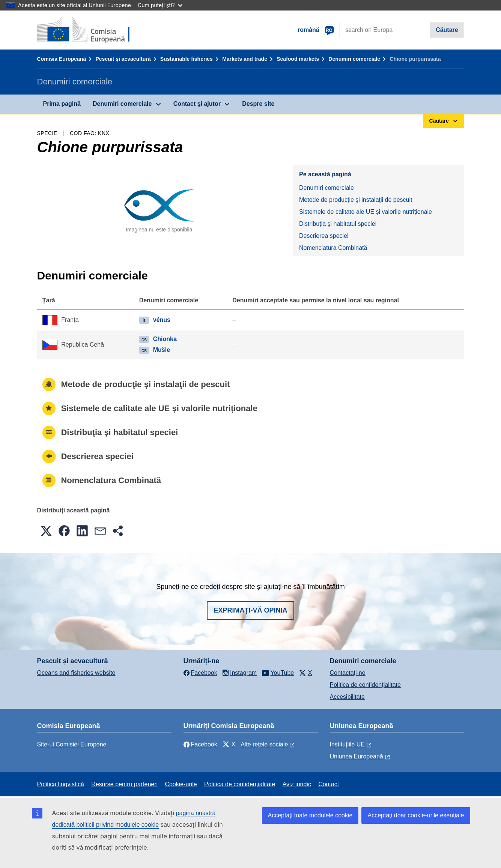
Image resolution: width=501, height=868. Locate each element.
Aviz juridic (297, 784)
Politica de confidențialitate (365, 685)
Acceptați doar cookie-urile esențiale (416, 815)
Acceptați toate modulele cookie (310, 815)
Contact (329, 784)
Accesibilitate (347, 697)
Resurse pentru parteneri (124, 784)
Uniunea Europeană (357, 756)
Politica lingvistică (61, 784)
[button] (46, 531)
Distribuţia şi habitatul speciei (338, 224)
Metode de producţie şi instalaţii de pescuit (356, 200)
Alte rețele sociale (264, 744)
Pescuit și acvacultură (123, 59)
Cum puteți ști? (160, 5)
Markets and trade (245, 59)
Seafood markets (298, 59)
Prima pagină (62, 104)
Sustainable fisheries (187, 59)
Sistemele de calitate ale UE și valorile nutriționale (366, 212)
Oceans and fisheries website (76, 673)
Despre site (258, 104)
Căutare (447, 30)
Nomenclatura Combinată (333, 248)
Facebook (200, 744)
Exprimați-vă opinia (250, 610)
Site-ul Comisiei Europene (72, 744)
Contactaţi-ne (348, 673)
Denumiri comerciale (354, 59)
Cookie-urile (181, 784)
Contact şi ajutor (197, 104)
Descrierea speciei (324, 236)
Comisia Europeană (62, 59)
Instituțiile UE (347, 744)
